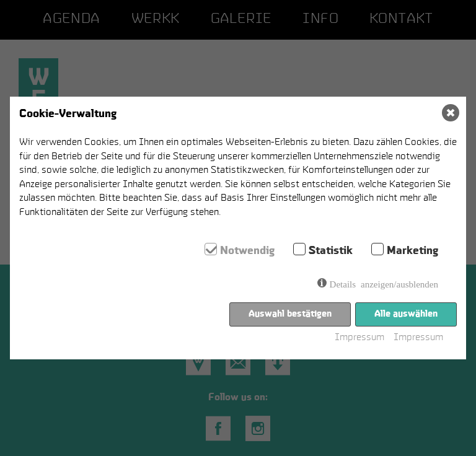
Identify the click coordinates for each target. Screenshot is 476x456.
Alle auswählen (406, 314)
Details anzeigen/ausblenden (384, 283)
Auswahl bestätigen (290, 314)
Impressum (359, 338)
